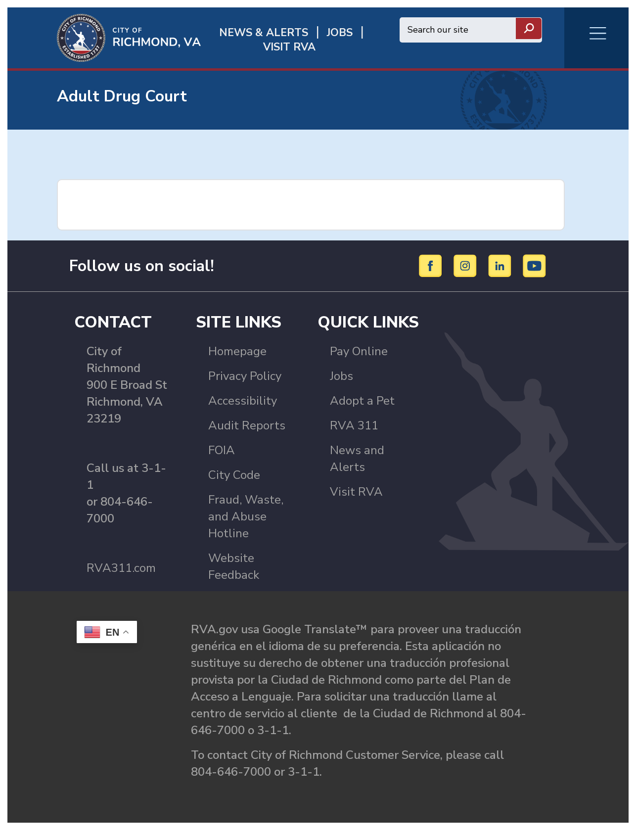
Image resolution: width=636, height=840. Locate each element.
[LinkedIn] (501, 265)
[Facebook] (432, 265)
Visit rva (289, 47)
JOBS (340, 33)
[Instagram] (467, 265)
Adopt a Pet (362, 401)
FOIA (222, 450)
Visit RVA (356, 492)
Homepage (237, 351)
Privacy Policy (245, 376)
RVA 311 (354, 425)
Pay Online (359, 351)
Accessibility (243, 401)
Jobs (341, 376)
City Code (234, 475)
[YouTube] (535, 265)
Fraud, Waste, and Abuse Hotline (246, 516)
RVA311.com (121, 568)
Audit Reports (247, 425)
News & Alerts (264, 33)
